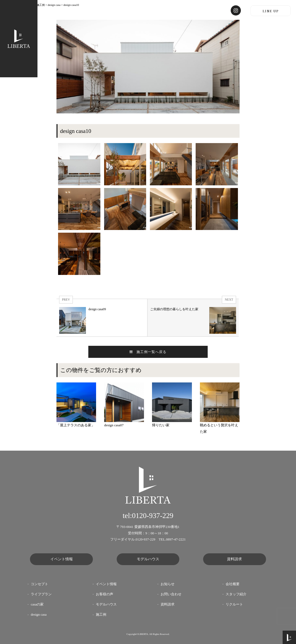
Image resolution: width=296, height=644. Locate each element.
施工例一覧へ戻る (148, 352)
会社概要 (233, 584)
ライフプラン (41, 594)
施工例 (101, 615)
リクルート (234, 604)
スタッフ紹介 (236, 594)
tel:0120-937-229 (148, 516)
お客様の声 (105, 594)
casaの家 (37, 604)
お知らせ (168, 584)
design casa (39, 615)
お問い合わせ (171, 594)
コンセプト (39, 584)
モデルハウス (148, 559)
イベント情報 (62, 559)
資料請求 (234, 559)
